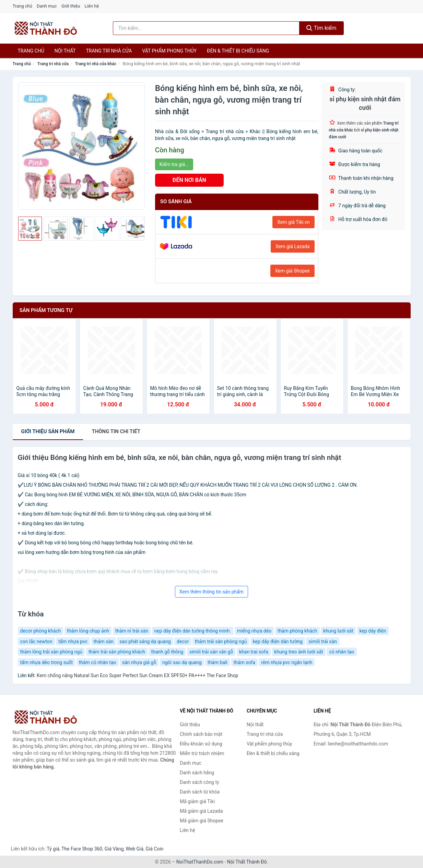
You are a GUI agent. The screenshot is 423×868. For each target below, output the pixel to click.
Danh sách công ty (199, 782)
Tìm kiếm (321, 28)
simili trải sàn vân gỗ (211, 652)
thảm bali (218, 662)
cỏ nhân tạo (342, 652)
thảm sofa (244, 662)
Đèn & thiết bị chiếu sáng (238, 51)
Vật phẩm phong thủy (169, 51)
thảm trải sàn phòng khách (117, 652)
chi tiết (116, 431)
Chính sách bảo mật (201, 734)
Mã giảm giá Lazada (201, 811)
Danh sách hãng (197, 773)
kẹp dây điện (373, 631)
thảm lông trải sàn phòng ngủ (51, 652)
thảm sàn (104, 641)
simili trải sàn (323, 641)
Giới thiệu (71, 6)
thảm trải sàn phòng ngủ (221, 641)
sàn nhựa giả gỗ (139, 662)
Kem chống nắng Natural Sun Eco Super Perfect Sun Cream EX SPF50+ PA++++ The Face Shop (137, 675)
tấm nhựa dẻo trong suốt (47, 662)
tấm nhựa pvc (73, 641)
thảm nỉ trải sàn (132, 631)
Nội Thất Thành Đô (247, 862)
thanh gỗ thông (167, 652)
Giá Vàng (114, 849)
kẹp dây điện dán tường (278, 641)
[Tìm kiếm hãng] (206, 28)
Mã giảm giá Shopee (202, 821)
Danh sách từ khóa (200, 792)
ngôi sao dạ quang (182, 662)
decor (183, 641)
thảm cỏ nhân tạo (98, 662)
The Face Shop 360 (82, 849)
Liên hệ (92, 6)
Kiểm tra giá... (174, 164)
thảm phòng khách (297, 631)
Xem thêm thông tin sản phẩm (212, 592)
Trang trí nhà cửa (109, 51)
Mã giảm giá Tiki (197, 801)
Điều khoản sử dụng (201, 744)
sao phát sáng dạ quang (145, 641)
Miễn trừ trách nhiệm (202, 753)
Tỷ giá (53, 849)
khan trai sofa (254, 652)
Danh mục (47, 6)
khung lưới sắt (338, 631)
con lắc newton (36, 641)
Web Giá (135, 849)
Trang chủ (22, 6)
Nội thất (65, 51)
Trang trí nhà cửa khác (96, 64)
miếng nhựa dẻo (254, 631)
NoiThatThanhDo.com (200, 862)
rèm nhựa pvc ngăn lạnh (287, 662)
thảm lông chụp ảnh (88, 631)
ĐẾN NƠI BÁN (189, 180)
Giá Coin (154, 849)
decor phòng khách (41, 631)
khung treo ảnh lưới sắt (299, 652)
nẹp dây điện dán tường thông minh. (193, 631)
